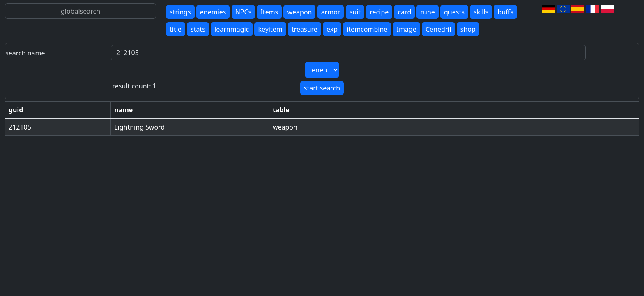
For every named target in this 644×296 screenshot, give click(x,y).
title (176, 29)
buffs (505, 12)
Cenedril (438, 29)
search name (25, 53)
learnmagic (232, 29)
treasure (305, 29)
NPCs (244, 12)
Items (269, 12)
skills (481, 12)
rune (427, 12)
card (404, 12)
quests (454, 12)
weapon (299, 12)
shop (468, 29)
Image (406, 29)
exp (332, 29)
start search (322, 88)
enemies (213, 12)
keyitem (270, 29)
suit (355, 12)
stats (198, 29)
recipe (379, 12)
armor (331, 12)
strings (180, 12)
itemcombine (367, 29)
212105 (20, 127)
